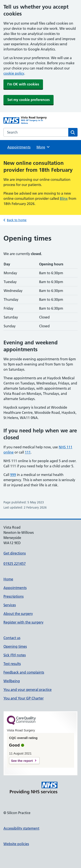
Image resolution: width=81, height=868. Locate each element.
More (43, 147)
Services (10, 605)
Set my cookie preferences (29, 100)
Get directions (15, 553)
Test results (12, 664)
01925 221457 (15, 564)
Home (8, 579)
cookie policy (14, 73)
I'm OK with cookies (23, 84)
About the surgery (18, 614)
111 (28, 452)
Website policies (16, 844)
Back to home (17, 220)
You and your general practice (28, 690)
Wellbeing (12, 681)
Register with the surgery (23, 622)
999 (13, 475)
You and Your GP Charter (24, 698)
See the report (22, 761)
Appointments (19, 147)
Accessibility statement (21, 828)
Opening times (15, 646)
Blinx (64, 198)
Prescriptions (13, 596)
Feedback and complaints (24, 672)
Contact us (12, 638)
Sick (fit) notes (15, 655)
